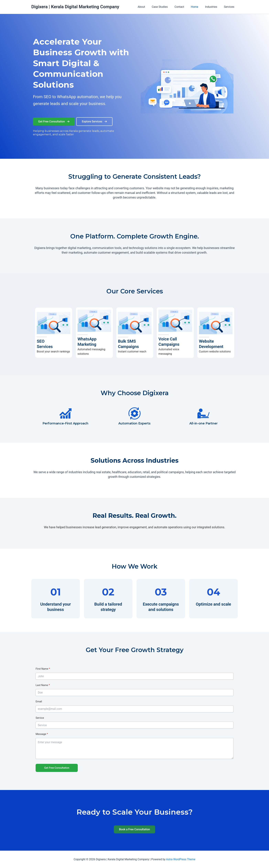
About (148, 7)
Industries (213, 7)
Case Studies (165, 7)
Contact (184, 7)
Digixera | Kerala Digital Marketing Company (75, 7)
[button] (54, 122)
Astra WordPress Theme (181, 859)
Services (230, 7)
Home (198, 7)
